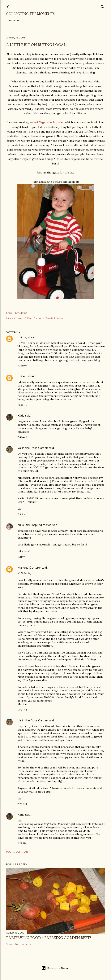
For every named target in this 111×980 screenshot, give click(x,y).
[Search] (103, 6)
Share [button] (9, 313)
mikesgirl (24, 337)
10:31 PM (22, 366)
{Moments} (20, 318)
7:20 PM (22, 804)
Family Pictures (54, 318)
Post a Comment (17, 852)
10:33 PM (23, 405)
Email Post (21, 313)
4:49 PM (22, 710)
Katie (21, 416)
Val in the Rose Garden (33, 448)
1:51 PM (21, 557)
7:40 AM (22, 437)
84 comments (23, 944)
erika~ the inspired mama (34, 525)
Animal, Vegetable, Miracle (46, 122)
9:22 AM (22, 843)
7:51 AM (22, 514)
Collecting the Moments (30, 14)
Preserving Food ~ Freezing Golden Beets (49, 938)
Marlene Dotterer (29, 568)
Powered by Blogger (56, 968)
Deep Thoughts (36, 318)
